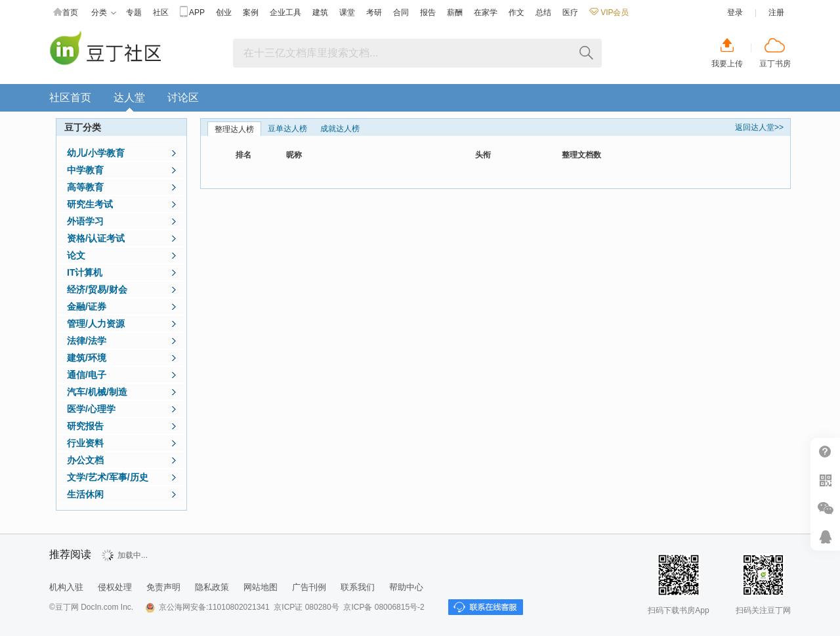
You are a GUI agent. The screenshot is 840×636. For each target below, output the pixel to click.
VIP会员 (609, 12)
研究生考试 (90, 204)
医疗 (570, 12)
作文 (516, 12)
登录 (735, 12)
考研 (374, 12)
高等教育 (85, 187)
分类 (104, 13)
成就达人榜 (340, 129)
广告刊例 (309, 587)
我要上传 (727, 64)
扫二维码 (825, 480)
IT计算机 (85, 272)
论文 (76, 255)
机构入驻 (66, 587)
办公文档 (85, 460)
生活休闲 (85, 494)
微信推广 (825, 508)
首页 (66, 13)
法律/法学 (87, 341)
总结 (543, 12)
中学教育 (85, 170)
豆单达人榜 (287, 129)
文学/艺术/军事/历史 (108, 477)
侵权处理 (115, 587)
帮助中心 (825, 452)
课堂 (347, 12)
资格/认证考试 (96, 238)
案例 (251, 12)
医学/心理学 (91, 409)
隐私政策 (212, 587)
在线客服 (825, 537)
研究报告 (85, 426)
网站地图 (261, 587)
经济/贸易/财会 (97, 289)
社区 (161, 12)
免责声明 (163, 587)
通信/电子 (87, 375)
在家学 (486, 12)
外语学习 (85, 221)
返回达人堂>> (759, 127)
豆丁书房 (775, 64)
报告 (428, 12)
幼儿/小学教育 (96, 153)
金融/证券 (87, 307)
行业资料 (85, 443)
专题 (134, 12)
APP (192, 13)
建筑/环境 (87, 358)
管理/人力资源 (96, 324)
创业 (224, 12)
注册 (776, 12)
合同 (401, 12)
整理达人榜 (234, 129)
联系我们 (358, 587)
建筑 (320, 12)
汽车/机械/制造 (97, 392)
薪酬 (455, 12)
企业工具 (285, 12)
